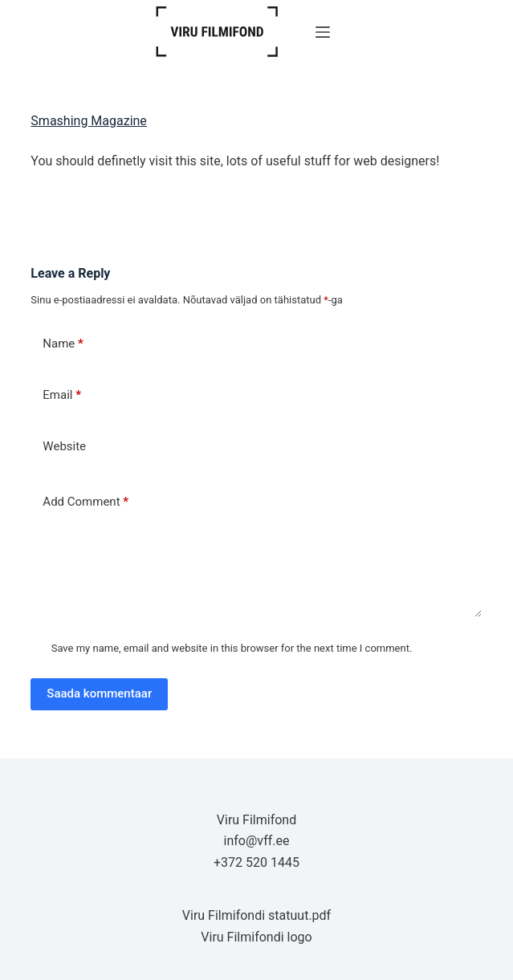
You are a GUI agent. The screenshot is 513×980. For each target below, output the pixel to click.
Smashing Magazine (89, 121)
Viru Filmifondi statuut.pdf (256, 915)
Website (64, 446)
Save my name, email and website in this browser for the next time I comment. (232, 648)
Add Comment (85, 502)
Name (63, 344)
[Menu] (323, 32)
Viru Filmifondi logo (256, 937)
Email (62, 395)
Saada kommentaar (99, 693)
